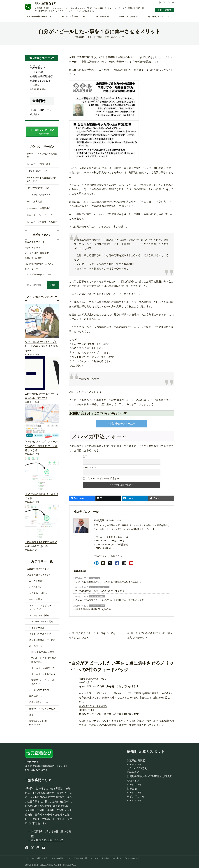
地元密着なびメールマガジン (93, 679)
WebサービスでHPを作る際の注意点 (44, 660)
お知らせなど (36, 587)
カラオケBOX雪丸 (137, 768)
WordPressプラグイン (38, 569)
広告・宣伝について (114, 37)
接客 (31, 715)
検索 (53, 285)
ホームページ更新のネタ (43, 674)
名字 (85, 456)
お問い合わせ (165, 10)
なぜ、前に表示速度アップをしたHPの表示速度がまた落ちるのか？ (108, 582)
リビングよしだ (136, 797)
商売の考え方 (36, 696)
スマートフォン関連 (97, 606)
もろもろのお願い (38, 593)
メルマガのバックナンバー (40, 575)
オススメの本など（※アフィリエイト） (42, 607)
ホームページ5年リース (43, 668)
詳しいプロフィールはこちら (108, 556)
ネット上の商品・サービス (99, 587)
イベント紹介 (36, 599)
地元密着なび (45, 4)
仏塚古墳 (132, 789)
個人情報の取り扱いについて (47, 840)
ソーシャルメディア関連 (41, 621)
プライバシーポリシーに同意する (103, 478)
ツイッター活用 (37, 628)
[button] (42, 132)
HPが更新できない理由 (43, 652)
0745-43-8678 (38, 90)
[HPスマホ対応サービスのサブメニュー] (84, 17)
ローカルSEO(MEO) (97, 596)
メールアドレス (90, 468)
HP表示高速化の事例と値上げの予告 (93, 609)
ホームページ (95, 578)
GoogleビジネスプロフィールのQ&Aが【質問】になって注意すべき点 (110, 600)
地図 (35, 85)
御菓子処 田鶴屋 (136, 761)
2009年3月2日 (86, 682)
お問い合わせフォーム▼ (122, 424)
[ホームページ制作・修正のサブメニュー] (50, 17)
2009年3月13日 (86, 710)
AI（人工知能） (37, 581)
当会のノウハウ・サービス (42, 709)
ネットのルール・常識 (40, 634)
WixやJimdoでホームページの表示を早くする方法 (100, 591)
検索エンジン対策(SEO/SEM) (38, 723)
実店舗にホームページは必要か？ (43, 682)
